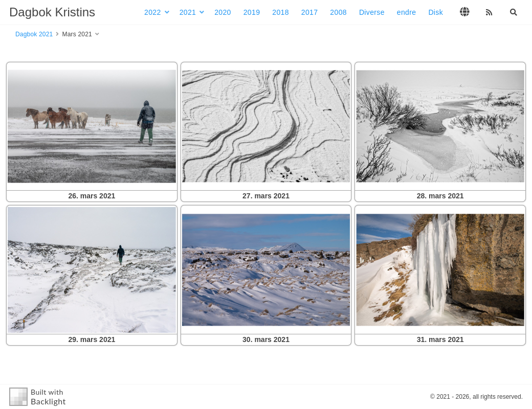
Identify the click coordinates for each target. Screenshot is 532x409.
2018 (281, 12)
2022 (153, 12)
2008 (338, 12)
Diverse (372, 12)
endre (407, 12)
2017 (310, 12)
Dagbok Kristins (52, 12)
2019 (252, 12)
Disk (436, 12)
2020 (223, 12)
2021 (188, 12)
